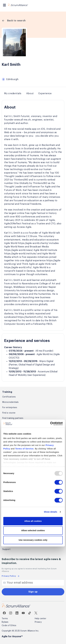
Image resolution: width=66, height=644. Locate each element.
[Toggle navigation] (4, 5)
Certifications (9, 397)
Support (6, 549)
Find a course (9, 413)
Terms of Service (24, 449)
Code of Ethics (9, 626)
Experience (45, 93)
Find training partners (13, 418)
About (30, 93)
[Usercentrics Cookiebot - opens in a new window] (50, 424)
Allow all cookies (33, 521)
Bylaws (5, 622)
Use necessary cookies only (33, 540)
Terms (5, 619)
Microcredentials (10, 402)
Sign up (33, 592)
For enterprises (10, 408)
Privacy (38, 622)
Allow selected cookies (33, 530)
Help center (40, 619)
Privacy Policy (11, 576)
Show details (51, 512)
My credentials (13, 93)
